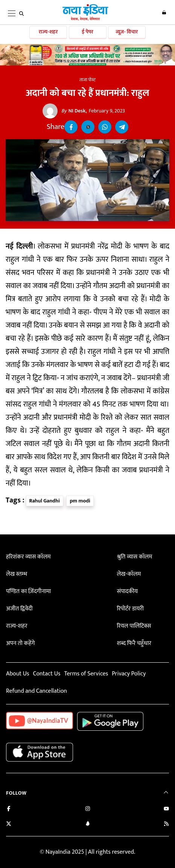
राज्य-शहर (48, 32)
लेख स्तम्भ (17, 574)
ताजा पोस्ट (87, 80)
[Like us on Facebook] (9, 810)
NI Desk (74, 111)
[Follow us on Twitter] (9, 825)
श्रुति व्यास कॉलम (134, 557)
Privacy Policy (129, 674)
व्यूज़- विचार (127, 32)
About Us (17, 674)
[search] (21, 14)
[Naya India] (85, 19)
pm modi (80, 501)
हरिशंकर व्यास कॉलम (28, 557)
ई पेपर (87, 32)
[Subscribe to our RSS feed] (166, 825)
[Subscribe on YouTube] (166, 810)
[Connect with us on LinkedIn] (88, 825)
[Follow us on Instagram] (88, 810)
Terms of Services (86, 674)
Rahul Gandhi (45, 501)
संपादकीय (127, 591)
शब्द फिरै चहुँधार (134, 643)
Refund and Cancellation (37, 691)
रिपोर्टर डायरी (130, 609)
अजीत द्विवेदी (19, 609)
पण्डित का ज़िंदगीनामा (28, 591)
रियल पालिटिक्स (134, 626)
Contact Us (46, 674)
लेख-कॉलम (129, 574)
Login (164, 12)
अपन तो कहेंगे (20, 643)
